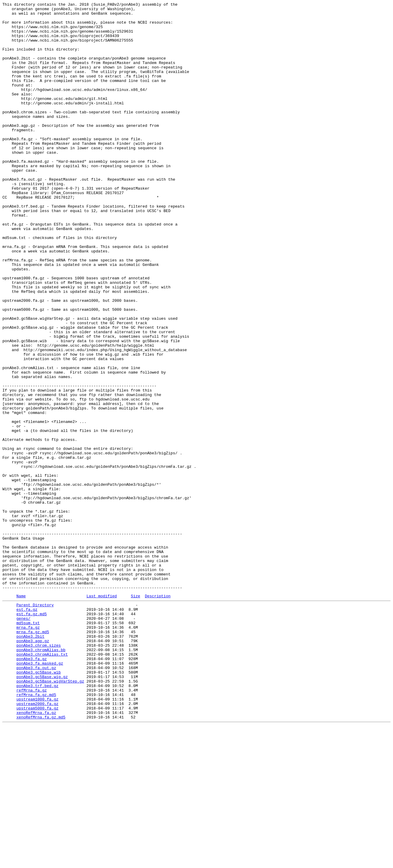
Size (135, 714)
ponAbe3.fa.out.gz (36, 800)
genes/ (23, 740)
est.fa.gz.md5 (32, 735)
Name (21, 714)
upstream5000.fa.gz (37, 848)
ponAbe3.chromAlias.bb (41, 778)
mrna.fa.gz (28, 751)
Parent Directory (35, 724)
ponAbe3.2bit (31, 762)
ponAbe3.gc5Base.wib (39, 805)
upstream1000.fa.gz (37, 837)
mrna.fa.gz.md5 (33, 756)
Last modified (102, 714)
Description (158, 714)
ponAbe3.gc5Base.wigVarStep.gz (50, 816)
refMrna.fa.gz (32, 826)
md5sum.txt (28, 746)
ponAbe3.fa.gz (32, 789)
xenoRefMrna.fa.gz (36, 853)
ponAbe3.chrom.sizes (39, 773)
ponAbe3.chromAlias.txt (42, 783)
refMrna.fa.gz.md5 (36, 832)
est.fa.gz (27, 730)
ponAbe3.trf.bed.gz (37, 821)
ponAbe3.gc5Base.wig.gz (42, 810)
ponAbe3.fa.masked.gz (40, 794)
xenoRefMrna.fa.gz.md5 (41, 859)
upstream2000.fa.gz (37, 843)
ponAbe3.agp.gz (33, 767)
